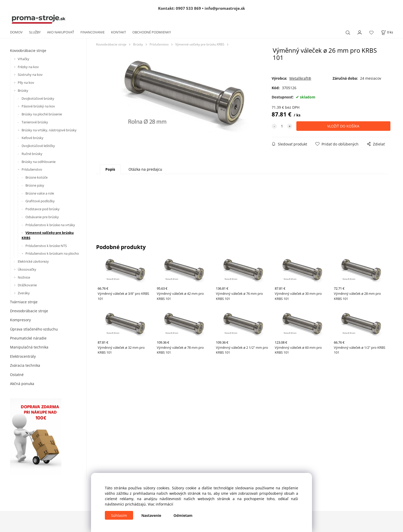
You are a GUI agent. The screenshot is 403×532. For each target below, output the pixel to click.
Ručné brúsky (32, 154)
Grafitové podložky (40, 201)
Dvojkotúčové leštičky (38, 146)
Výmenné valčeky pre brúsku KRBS (48, 235)
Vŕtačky (24, 59)
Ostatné (17, 375)
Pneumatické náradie (28, 338)
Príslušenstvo (32, 169)
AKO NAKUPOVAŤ (61, 32)
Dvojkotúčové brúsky (38, 98)
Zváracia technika (25, 365)
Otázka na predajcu (145, 169)
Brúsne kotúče (36, 177)
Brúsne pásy (35, 185)
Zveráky (24, 293)
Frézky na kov (28, 67)
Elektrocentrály (23, 356)
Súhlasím (119, 515)
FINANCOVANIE (93, 32)
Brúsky (23, 90)
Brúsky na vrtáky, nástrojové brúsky (49, 130)
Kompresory (20, 320)
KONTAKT (118, 32)
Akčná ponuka (22, 384)
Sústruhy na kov (30, 75)
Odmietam (183, 515)
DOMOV (16, 32)
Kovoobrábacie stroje (28, 51)
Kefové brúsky (33, 138)
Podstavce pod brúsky (43, 209)
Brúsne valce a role (40, 193)
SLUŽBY (35, 32)
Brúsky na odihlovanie (39, 162)
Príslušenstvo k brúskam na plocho (52, 253)
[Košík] (387, 32)
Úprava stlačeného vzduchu (34, 329)
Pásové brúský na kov (38, 106)
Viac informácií (161, 504)
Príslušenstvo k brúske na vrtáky (50, 225)
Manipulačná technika (29, 347)
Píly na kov (26, 82)
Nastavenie (151, 515)
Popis (110, 169)
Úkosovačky (27, 269)
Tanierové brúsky (35, 122)
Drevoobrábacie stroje (29, 311)
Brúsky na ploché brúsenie (42, 114)
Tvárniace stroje (24, 302)
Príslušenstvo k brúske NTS (46, 246)
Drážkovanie (27, 285)
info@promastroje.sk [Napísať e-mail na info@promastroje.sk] (225, 8)
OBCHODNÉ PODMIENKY (152, 32)
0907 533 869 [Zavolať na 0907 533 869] (188, 8)
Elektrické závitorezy (33, 261)
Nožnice (24, 277)
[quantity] (282, 126)
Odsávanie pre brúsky (42, 217)
